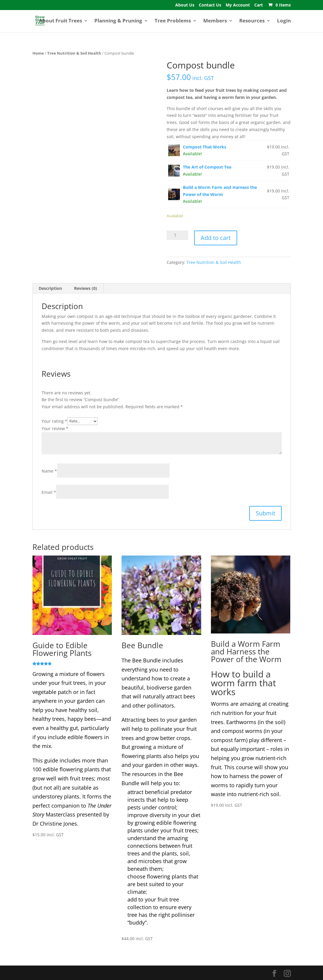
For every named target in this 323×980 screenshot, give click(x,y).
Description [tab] (50, 288)
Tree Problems (173, 21)
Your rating (54, 421)
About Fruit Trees (60, 21)
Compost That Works (205, 147)
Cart (259, 5)
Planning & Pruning (118, 21)
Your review (55, 428)
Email (49, 492)
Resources (252, 21)
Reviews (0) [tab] (86, 288)
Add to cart (216, 238)
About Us (185, 5)
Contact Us (210, 5)
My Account (238, 5)
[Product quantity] (177, 235)
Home (38, 53)
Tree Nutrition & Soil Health (74, 53)
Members (215, 21)
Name (49, 471)
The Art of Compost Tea (207, 167)
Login (284, 21)
